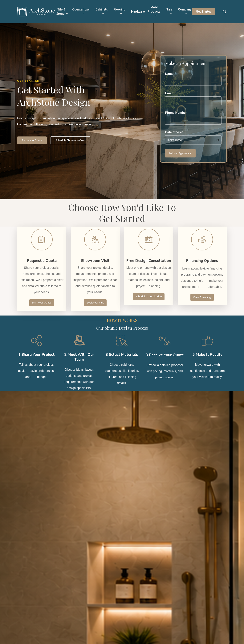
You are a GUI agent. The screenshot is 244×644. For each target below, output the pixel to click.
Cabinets (102, 12)
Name (193, 79)
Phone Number (193, 118)
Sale (169, 12)
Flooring (120, 12)
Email (193, 98)
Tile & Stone (62, 12)
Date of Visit (193, 138)
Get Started (204, 12)
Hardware (138, 12)
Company (185, 12)
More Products (154, 12)
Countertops (81, 12)
